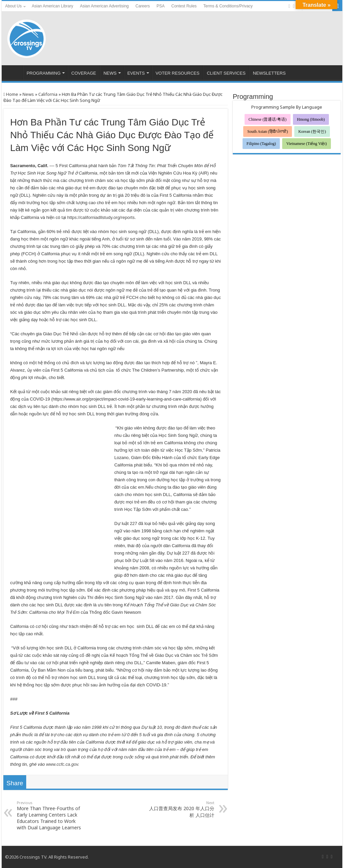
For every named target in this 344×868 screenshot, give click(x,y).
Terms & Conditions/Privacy (228, 6)
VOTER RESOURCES (178, 73)
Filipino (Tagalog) (261, 144)
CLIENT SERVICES (226, 73)
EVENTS (136, 73)
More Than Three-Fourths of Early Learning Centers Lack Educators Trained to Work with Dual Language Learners (51, 815)
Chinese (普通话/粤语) (268, 119)
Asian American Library (52, 6)
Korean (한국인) (312, 131)
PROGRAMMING (44, 73)
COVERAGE (84, 73)
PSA (161, 6)
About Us (13, 6)
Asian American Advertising (104, 6)
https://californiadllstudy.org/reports (101, 217)
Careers (143, 6)
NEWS (110, 73)
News (28, 94)
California (48, 94)
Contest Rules (184, 6)
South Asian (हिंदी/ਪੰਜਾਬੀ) (268, 131)
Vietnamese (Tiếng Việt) (307, 144)
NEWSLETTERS (269, 73)
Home (11, 94)
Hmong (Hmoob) (311, 119)
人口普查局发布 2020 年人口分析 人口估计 (180, 809)
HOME (14, 72)
